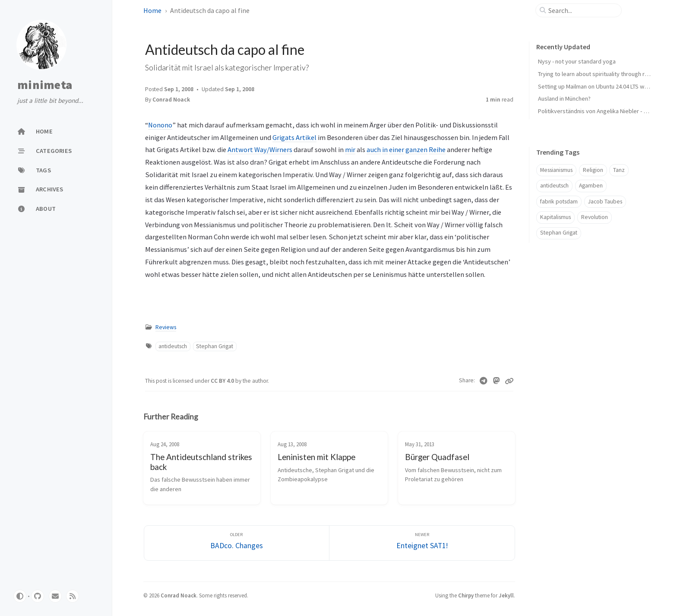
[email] (55, 596)
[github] (38, 596)
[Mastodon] (497, 381)
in (385, 149)
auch (374, 149)
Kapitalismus (555, 217)
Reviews (166, 327)
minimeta (45, 85)
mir (350, 149)
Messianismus (556, 170)
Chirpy (466, 595)
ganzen (416, 149)
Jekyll (506, 595)
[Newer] (422, 543)
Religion (593, 170)
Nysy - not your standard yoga (577, 61)
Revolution (595, 217)
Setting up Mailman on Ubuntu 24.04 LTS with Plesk (602, 86)
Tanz (619, 170)
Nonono (160, 125)
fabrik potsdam (559, 202)
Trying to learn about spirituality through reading (600, 74)
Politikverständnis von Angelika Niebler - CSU (596, 111)
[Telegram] (483, 381)
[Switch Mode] (20, 596)
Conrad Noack (171, 100)
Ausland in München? (564, 98)
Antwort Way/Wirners (260, 149)
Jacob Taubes (605, 202)
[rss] (73, 596)
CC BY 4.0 (223, 381)
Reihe (437, 149)
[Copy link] (509, 381)
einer (397, 149)
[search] (582, 10)
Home (152, 10)
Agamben (591, 186)
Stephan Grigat (215, 346)
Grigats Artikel (294, 137)
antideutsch (173, 346)
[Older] (237, 543)
